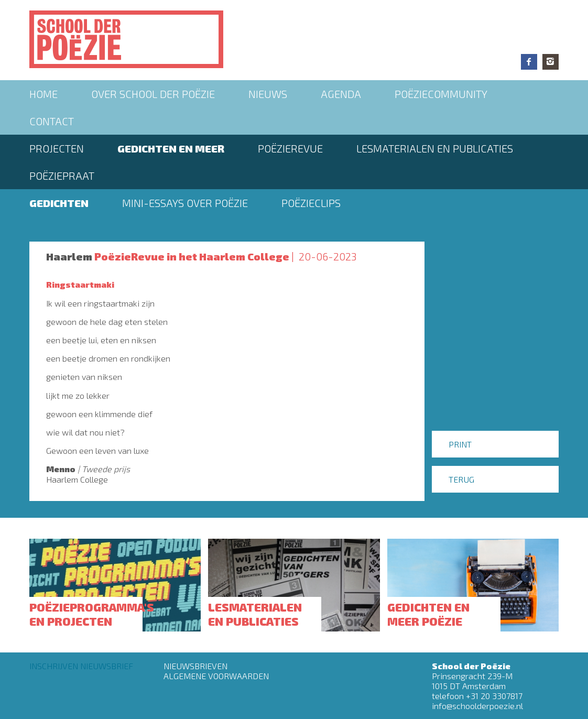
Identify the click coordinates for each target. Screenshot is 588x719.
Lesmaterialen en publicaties (435, 148)
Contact (52, 121)
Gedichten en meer (171, 148)
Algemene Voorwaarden (216, 676)
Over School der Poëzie (153, 94)
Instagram (551, 62)
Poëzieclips (311, 203)
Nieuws (268, 94)
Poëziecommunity (441, 94)
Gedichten (59, 203)
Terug (461, 479)
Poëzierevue (290, 148)
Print (460, 444)
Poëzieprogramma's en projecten (92, 614)
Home (43, 94)
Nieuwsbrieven (195, 666)
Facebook (529, 62)
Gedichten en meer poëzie (428, 614)
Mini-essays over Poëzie (185, 203)
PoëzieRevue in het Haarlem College (192, 256)
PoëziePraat (62, 176)
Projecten (57, 148)
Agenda (341, 94)
